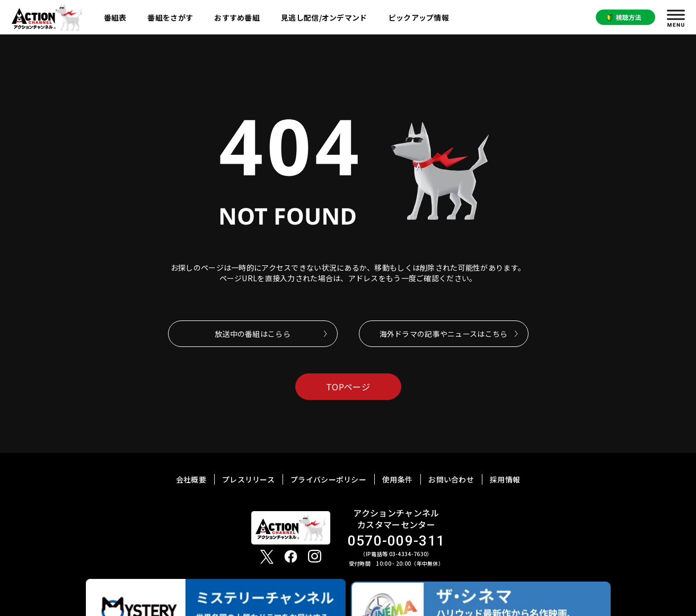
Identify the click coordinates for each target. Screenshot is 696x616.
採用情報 (505, 479)
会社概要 (191, 479)
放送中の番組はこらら (253, 334)
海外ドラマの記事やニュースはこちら (444, 334)
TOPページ (348, 387)
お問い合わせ (451, 479)
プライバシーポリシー (328, 479)
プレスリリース (248, 479)
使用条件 (397, 479)
